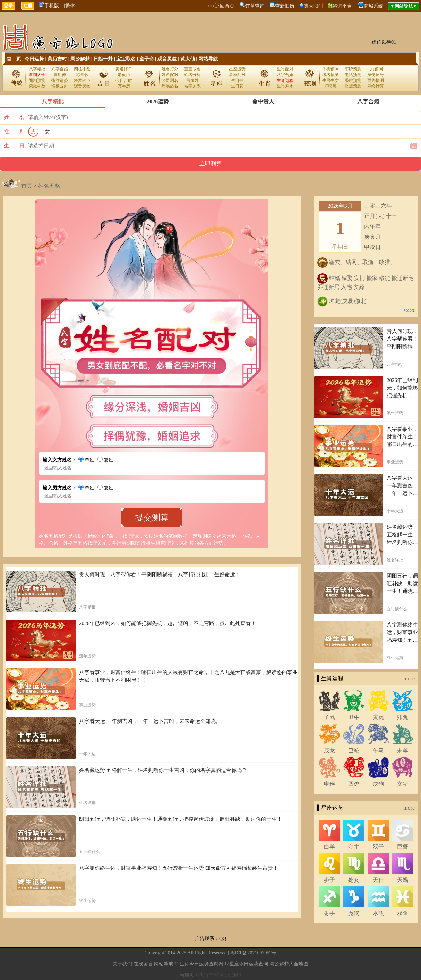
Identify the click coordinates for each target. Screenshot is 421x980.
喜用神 (60, 75)
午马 (378, 751)
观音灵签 (167, 59)
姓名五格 (49, 186)
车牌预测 (353, 69)
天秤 (378, 880)
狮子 (329, 880)
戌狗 (378, 784)
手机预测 (330, 69)
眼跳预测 (353, 80)
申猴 (329, 784)
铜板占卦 (60, 86)
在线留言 (143, 964)
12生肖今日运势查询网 (199, 964)
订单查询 (255, 6)
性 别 (14, 131)
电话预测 (353, 75)
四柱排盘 (82, 69)
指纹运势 (60, 80)
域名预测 (330, 75)
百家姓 (192, 80)
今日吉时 (124, 80)
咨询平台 (342, 6)
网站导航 (208, 59)
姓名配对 (170, 75)
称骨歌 (82, 75)
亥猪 (403, 784)
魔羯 (354, 913)
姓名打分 (170, 69)
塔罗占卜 (82, 80)
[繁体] (70, 6)
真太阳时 (313, 6)
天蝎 (403, 880)
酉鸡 (354, 784)
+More (409, 310)
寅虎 (378, 717)
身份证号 (376, 75)
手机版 (49, 6)
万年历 (124, 86)
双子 (378, 847)
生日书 (237, 80)
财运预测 (353, 86)
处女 (354, 880)
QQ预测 (375, 69)
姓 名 (14, 117)
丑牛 (354, 717)
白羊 (329, 847)
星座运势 (237, 69)
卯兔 (403, 717)
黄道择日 (124, 69)
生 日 (14, 146)
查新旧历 (285, 6)
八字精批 (37, 69)
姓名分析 (192, 75)
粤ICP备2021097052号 (254, 953)
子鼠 (329, 717)
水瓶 (378, 913)
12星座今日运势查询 (246, 964)
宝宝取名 (126, 59)
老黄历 (124, 75)
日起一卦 (103, 59)
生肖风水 (285, 86)
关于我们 (122, 964)
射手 (329, 913)
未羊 (403, 751)
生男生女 (330, 80)
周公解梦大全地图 (289, 964)
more (409, 678)
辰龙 (329, 751)
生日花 (237, 86)
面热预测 (376, 80)
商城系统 (373, 6)
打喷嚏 (330, 86)
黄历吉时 (57, 59)
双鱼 (403, 913)
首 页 (14, 59)
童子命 (147, 59)
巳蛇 (354, 751)
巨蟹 (403, 847)
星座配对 (237, 75)
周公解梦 (80, 59)
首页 (27, 186)
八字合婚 (60, 69)
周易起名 (170, 86)
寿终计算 (376, 86)
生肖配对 (285, 69)
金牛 (354, 847)
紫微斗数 (37, 86)
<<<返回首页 (221, 6)
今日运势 (34, 59)
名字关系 (192, 86)
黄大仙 (188, 59)
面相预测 (37, 80)
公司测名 (170, 80)
